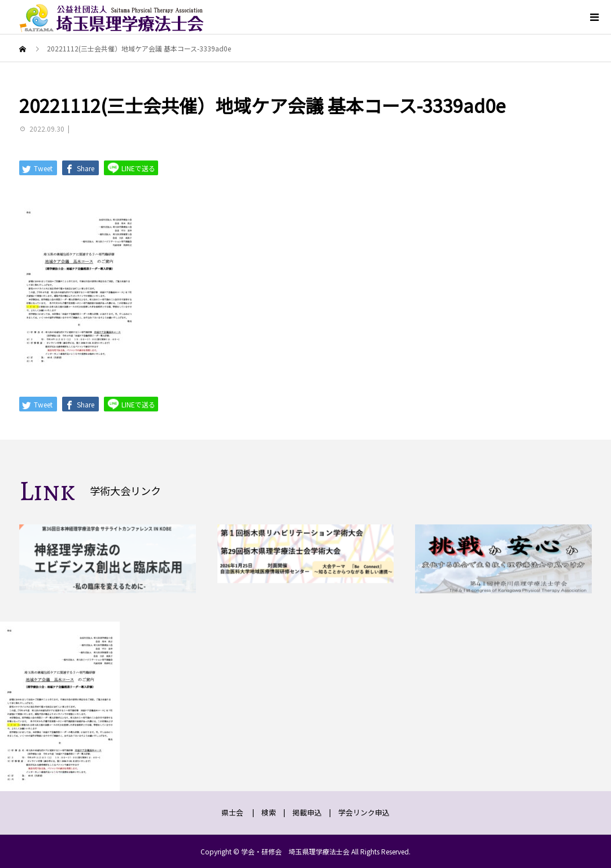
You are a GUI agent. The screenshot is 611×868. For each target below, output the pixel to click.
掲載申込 (307, 812)
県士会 (232, 812)
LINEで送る (131, 168)
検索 (269, 812)
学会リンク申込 (364, 812)
